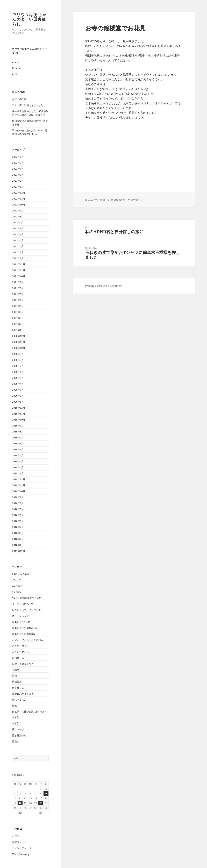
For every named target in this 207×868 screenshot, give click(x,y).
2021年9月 (18, 282)
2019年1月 (18, 473)
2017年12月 (19, 551)
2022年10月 (19, 205)
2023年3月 (18, 175)
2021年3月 (18, 318)
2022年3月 (18, 246)
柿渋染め (17, 682)
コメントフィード (22, 848)
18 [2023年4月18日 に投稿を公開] (20, 803)
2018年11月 (19, 485)
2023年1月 (18, 187)
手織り (16, 670)
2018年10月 (19, 491)
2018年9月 (18, 497)
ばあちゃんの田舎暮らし (25, 628)
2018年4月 (18, 527)
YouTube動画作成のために (27, 598)
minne (16, 62)
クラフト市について (23, 604)
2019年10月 (19, 420)
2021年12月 (19, 264)
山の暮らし (18, 658)
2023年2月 (18, 181)
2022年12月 (19, 193)
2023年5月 (18, 163)
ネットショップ (20, 616)
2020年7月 (18, 366)
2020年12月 (19, 336)
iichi (15, 74)
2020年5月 (18, 378)
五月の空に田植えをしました (28, 105)
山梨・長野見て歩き (23, 664)
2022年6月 (18, 228)
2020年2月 (18, 396)
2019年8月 (18, 432)
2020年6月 (18, 372)
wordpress (18, 586)
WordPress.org (21, 854)
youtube (17, 592)
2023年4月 (18, 169)
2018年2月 (18, 539)
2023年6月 (18, 157)
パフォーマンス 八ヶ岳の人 (28, 640)
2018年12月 (19, 479)
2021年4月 (18, 312)
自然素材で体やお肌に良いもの (29, 711)
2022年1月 (18, 258)
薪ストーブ (18, 729)
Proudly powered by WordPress (104, 286)
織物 (15, 705)
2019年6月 (18, 443)
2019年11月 (19, 414)
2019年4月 (18, 455)
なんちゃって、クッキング (26, 610)
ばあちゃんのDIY (21, 622)
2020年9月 (18, 354)
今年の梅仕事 (19, 99)
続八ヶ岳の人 (19, 699)
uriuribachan (118, 200)
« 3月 (20, 813)
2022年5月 (18, 234)
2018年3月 (18, 533)
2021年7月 (18, 294)
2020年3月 (18, 390)
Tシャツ (16, 580)
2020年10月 (19, 348)
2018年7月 (18, 509)
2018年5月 (18, 521)
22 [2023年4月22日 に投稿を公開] (41, 803)
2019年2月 (18, 467)
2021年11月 (19, 270)
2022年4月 (18, 240)
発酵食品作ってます (23, 693)
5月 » (41, 813)
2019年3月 (18, 461)
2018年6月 (18, 515)
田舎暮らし (18, 688)
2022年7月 (18, 222)
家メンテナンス (20, 652)
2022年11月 (19, 199)
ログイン (17, 836)
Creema (17, 68)
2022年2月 (18, 252)
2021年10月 (19, 276)
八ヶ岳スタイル (20, 646)
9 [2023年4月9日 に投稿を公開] (46, 794)
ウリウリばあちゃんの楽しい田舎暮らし (29, 19)
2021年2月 (18, 324)
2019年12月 (19, 408)
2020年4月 (18, 384)
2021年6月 (18, 300)
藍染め (16, 741)
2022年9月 (18, 211)
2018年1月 (18, 545)
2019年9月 (18, 426)
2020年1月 (18, 402)
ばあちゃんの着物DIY (24, 634)
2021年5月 (18, 306)
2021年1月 (18, 330)
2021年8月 (18, 288)
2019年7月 (18, 437)
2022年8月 (18, 216)
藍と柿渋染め (19, 735)
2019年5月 (18, 449)
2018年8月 (18, 503)
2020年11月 (19, 342)
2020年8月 (18, 360)
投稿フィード (19, 842)
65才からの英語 (21, 574)
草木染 (16, 717)
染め (15, 676)
